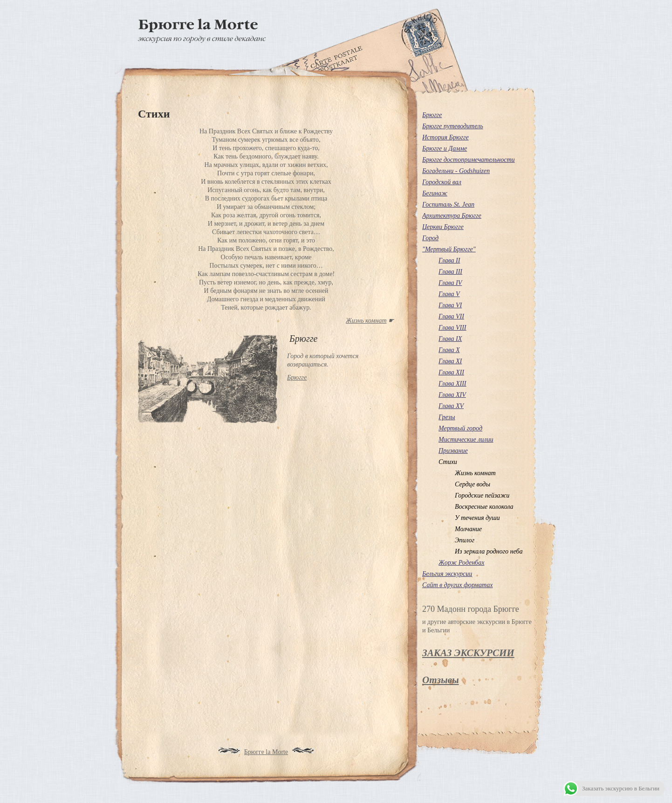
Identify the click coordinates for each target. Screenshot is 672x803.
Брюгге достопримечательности (469, 160)
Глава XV (451, 406)
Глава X (449, 350)
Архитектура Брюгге (452, 216)
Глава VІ (450, 305)
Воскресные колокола (484, 507)
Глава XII (451, 372)
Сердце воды (473, 484)
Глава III (450, 272)
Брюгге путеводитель (453, 126)
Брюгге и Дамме (445, 149)
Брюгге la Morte (266, 752)
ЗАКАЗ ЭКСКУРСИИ (468, 653)
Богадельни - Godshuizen (456, 171)
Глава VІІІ (453, 328)
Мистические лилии (466, 440)
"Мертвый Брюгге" (449, 249)
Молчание (468, 529)
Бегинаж (435, 193)
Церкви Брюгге (443, 227)
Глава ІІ (449, 260)
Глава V (449, 294)
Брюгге (432, 115)
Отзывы (440, 680)
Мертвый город (460, 428)
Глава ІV (450, 283)
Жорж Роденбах (461, 563)
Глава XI (450, 361)
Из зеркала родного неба (489, 551)
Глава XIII (453, 384)
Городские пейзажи (482, 495)
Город (430, 238)
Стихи (448, 462)
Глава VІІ (451, 316)
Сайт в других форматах (457, 585)
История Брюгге (446, 137)
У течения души (477, 518)
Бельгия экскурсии (447, 574)
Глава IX (450, 339)
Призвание (453, 451)
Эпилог (465, 540)
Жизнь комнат (366, 321)
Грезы (447, 417)
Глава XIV (452, 395)
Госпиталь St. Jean (448, 204)
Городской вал (442, 182)
